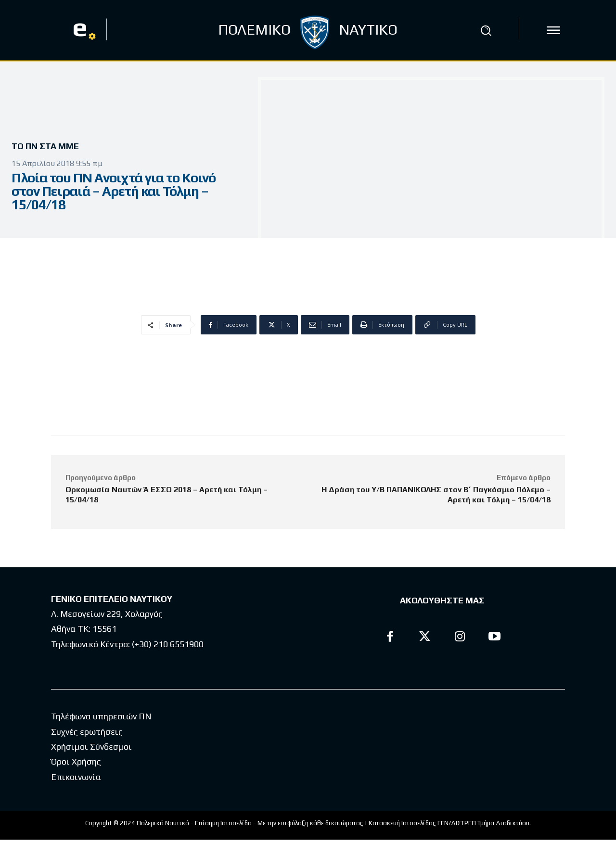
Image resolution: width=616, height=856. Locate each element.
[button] (486, 30)
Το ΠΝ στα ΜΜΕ (49, 147)
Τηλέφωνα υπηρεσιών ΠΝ (101, 733)
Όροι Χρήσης (76, 778)
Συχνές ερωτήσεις (87, 748)
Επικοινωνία (76, 793)
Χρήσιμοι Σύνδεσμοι (91, 763)
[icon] (553, 30)
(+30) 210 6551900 (168, 644)
